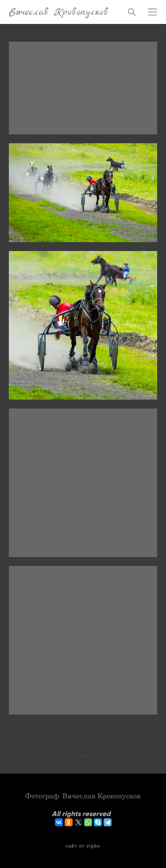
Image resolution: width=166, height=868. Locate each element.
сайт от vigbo (83, 846)
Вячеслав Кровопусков (59, 12)
